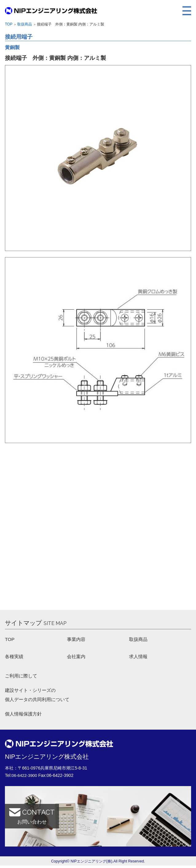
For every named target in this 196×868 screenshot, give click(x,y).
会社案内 (77, 657)
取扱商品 (25, 24)
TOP (10, 640)
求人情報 (139, 657)
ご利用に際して (22, 677)
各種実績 (15, 657)
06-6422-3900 (25, 778)
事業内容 (77, 640)
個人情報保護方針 (25, 716)
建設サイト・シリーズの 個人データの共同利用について (39, 697)
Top (9, 24)
